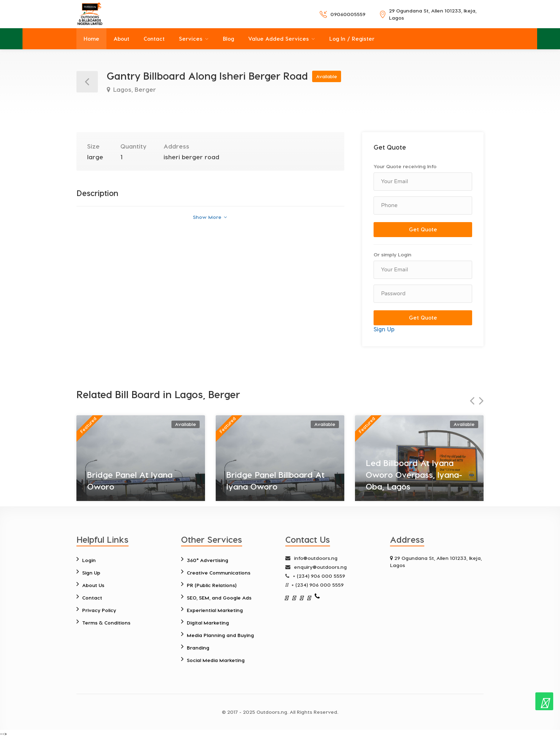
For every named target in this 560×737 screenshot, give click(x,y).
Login (89, 560)
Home (91, 39)
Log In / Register (352, 39)
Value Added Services (279, 39)
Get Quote (423, 229)
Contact (154, 39)
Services (191, 39)
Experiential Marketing (215, 610)
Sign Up (384, 329)
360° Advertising (207, 560)
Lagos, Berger (134, 89)
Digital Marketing (208, 623)
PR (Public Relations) (212, 585)
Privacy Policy (99, 610)
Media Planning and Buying (220, 635)
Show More (210, 217)
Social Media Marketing (216, 660)
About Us (93, 585)
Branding (198, 648)
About (121, 39)
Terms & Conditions (106, 623)
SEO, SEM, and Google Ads (219, 598)
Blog (228, 39)
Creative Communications (219, 573)
